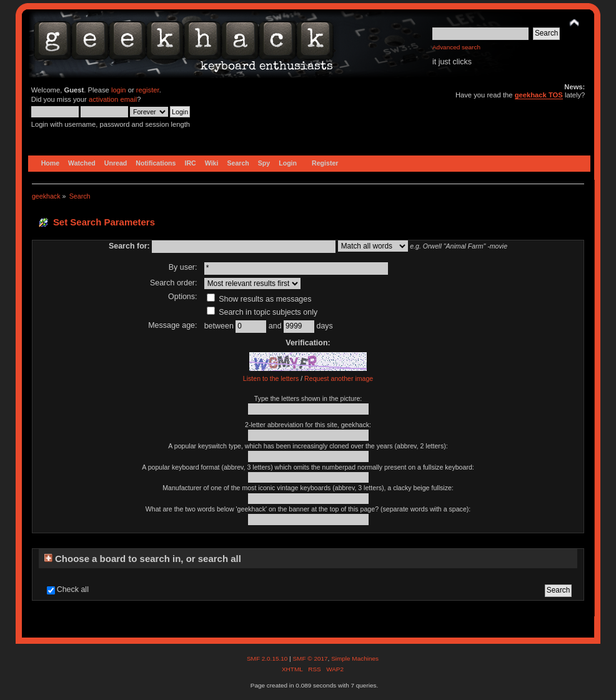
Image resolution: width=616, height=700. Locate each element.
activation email (113, 99)
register (148, 90)
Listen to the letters (271, 378)
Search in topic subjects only (262, 312)
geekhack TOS (539, 95)
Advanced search (456, 47)
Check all (73, 589)
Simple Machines (355, 658)
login (119, 90)
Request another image (339, 378)
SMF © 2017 (310, 658)
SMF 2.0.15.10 (268, 658)
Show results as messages (259, 299)
